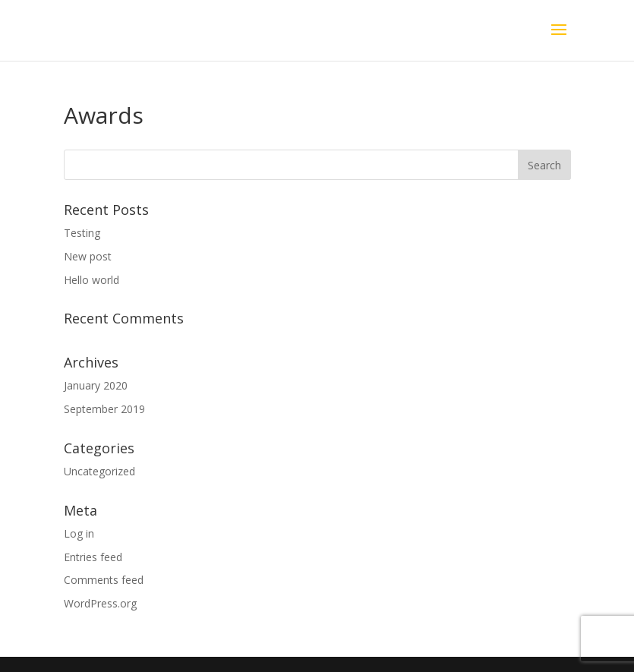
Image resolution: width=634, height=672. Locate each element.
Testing (82, 233)
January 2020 (96, 385)
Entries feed (93, 557)
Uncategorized (99, 471)
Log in (79, 533)
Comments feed (104, 580)
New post (88, 256)
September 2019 (104, 409)
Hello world (91, 280)
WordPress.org (100, 603)
